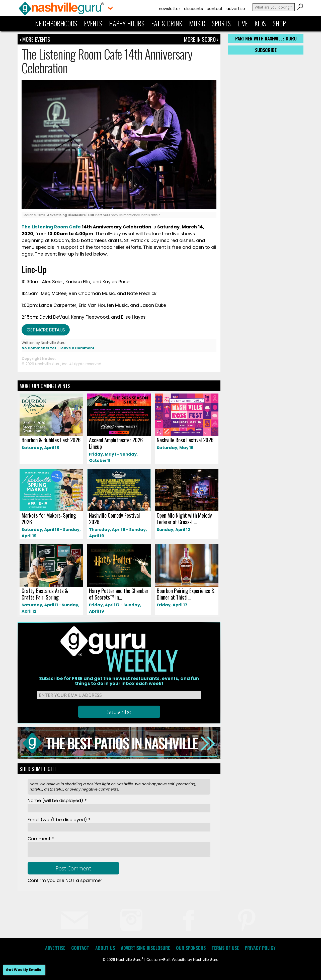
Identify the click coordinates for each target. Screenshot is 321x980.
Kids (260, 23)
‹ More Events (35, 39)
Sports (221, 23)
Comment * (41, 839)
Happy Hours (127, 23)
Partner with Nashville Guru (266, 38)
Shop (279, 23)
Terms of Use (225, 948)
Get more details (46, 330)
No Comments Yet (39, 348)
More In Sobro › (201, 39)
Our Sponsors (191, 948)
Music (197, 23)
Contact (215, 9)
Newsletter (170, 9)
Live (243, 23)
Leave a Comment (77, 348)
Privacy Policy (260, 948)
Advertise (236, 9)
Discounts (193, 9)
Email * (59, 820)
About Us (105, 948)
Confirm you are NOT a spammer (65, 880)
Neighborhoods (56, 23)
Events (93, 23)
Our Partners (99, 215)
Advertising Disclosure (66, 215)
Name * (57, 800)
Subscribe (266, 50)
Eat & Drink (167, 23)
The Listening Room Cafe (51, 227)
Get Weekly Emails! (24, 970)
